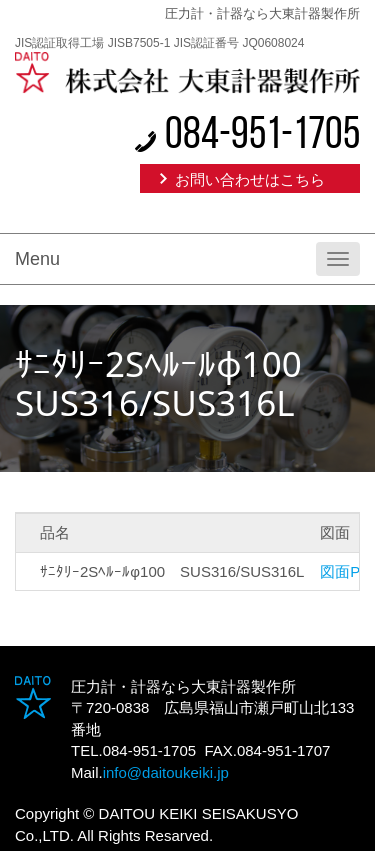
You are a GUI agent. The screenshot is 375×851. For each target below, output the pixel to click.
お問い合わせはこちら (250, 179)
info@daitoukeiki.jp (166, 772)
